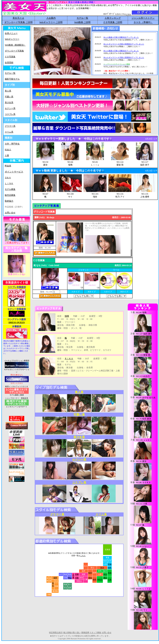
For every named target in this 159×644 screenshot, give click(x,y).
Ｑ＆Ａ (8, 178)
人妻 (7, 155)
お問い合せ (10, 213)
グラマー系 (10, 126)
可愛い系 (9, 97)
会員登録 (9, 63)
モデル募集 (10, 189)
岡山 (70, 578)
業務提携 (85, 632)
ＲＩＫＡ (69, 359)
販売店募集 (10, 195)
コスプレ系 (10, 114)
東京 (105, 578)
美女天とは (18, 18)
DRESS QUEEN (17, 322)
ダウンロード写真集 (14, 51)
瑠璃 (67, 316)
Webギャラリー (12, 39)
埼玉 (105, 574)
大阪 (77, 578)
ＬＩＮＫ (9, 183)
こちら (128, 14)
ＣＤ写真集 (10, 57)
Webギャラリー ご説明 (51, 22)
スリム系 (9, 132)
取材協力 (9, 201)
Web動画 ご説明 (82, 22)
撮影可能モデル (12, 79)
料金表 (8, 166)
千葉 (110, 579)
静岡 (95, 579)
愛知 (90, 578)
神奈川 (100, 579)
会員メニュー (11, 33)
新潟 (102, 568)
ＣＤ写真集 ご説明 (113, 22)
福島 (110, 568)
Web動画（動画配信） (15, 45)
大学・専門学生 (12, 144)
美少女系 (9, 103)
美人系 (8, 91)
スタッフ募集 (95, 632)
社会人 (8, 150)
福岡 (55, 578)
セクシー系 (10, 108)
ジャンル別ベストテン (143, 18)
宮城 (110, 564)
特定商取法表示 (56, 632)
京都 (77, 574)
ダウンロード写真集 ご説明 (18, 22)
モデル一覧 (82, 18)
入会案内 (51, 18)
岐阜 (90, 573)
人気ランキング (113, 18)
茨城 (110, 573)
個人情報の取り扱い (72, 632)
